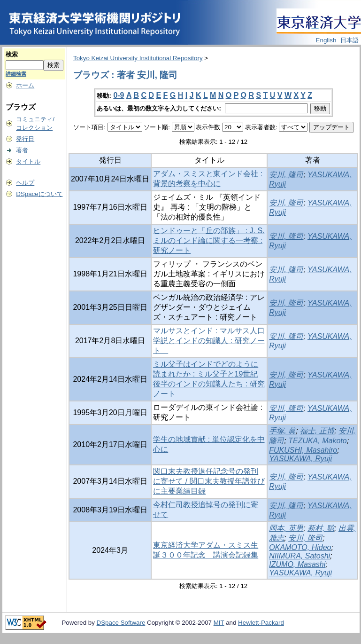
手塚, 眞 (282, 431)
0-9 (119, 95)
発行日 (25, 139)
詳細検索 (16, 74)
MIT (219, 623)
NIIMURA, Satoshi (300, 556)
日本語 (349, 40)
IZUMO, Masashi (297, 564)
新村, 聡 (321, 528)
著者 (22, 150)
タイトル (28, 161)
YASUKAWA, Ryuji (300, 459)
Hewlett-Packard (261, 623)
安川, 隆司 (286, 175)
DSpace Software (121, 623)
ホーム (25, 85)
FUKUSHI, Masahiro (303, 450)
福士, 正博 (317, 431)
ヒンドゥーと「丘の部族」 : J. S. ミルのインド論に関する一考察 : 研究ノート (209, 240)
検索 (12, 54)
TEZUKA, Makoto (317, 441)
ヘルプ (25, 183)
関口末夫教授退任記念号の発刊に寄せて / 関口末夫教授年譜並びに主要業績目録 (209, 481)
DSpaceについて (39, 194)
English (326, 40)
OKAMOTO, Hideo (300, 547)
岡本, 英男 (286, 528)
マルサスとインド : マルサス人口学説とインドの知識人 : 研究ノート (209, 341)
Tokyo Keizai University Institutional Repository (138, 58)
